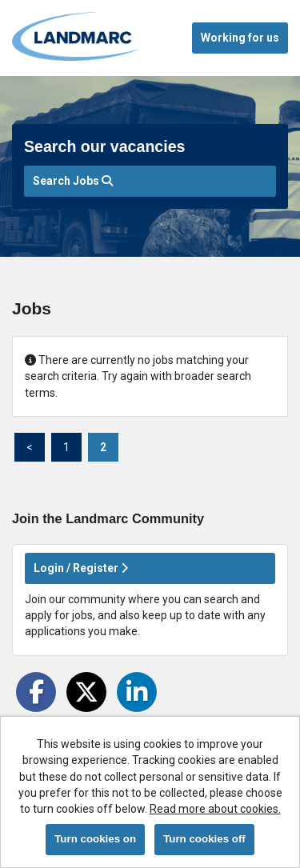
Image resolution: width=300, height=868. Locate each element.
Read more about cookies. (215, 809)
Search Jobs (73, 181)
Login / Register (81, 568)
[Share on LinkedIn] (137, 692)
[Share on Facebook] (36, 692)
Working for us (240, 38)
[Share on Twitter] (86, 692)
